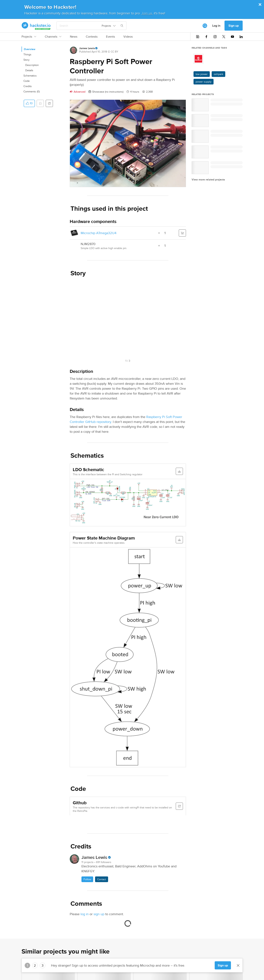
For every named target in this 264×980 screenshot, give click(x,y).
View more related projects (208, 180)
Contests (92, 37)
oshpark (218, 74)
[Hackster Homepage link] (36, 26)
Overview (30, 49)
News (74, 37)
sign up (99, 914)
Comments (32, 91)
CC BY (115, 52)
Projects (29, 37)
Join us (147, 13)
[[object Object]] (205, 26)
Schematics (30, 76)
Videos (128, 37)
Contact (102, 879)
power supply (204, 82)
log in (85, 914)
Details (29, 70)
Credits (28, 86)
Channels (53, 37)
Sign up (234, 26)
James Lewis (87, 48)
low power (202, 74)
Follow (87, 879)
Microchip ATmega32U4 (99, 233)
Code (27, 81)
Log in (216, 26)
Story (26, 60)
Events (110, 37)
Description (32, 65)
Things (27, 54)
